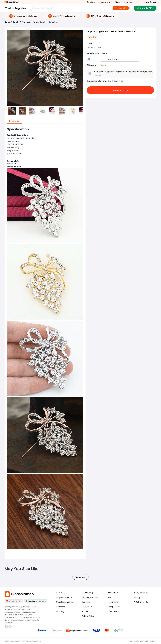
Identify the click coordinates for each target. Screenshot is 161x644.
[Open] (136, 59)
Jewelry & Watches (21, 22)
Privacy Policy (143, 641)
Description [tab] (15, 121)
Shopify (137, 597)
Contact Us (87, 607)
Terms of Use (132, 641)
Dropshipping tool (64, 597)
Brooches (53, 22)
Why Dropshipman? (91, 597)
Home (7, 22)
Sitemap (153, 641)
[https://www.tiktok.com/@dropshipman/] (6, 627)
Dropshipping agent (65, 602)
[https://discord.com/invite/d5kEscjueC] (10, 627)
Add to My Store (120, 90)
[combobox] (116, 59)
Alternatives (113, 611)
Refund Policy (88, 616)
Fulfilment (61, 607)
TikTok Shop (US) (141, 602)
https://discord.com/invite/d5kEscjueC (10, 627)
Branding (60, 611)
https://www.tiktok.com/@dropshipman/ (6, 627)
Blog (110, 597)
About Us (86, 602)
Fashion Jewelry (40, 22)
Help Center (113, 602)
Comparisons (114, 607)
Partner (85, 611)
